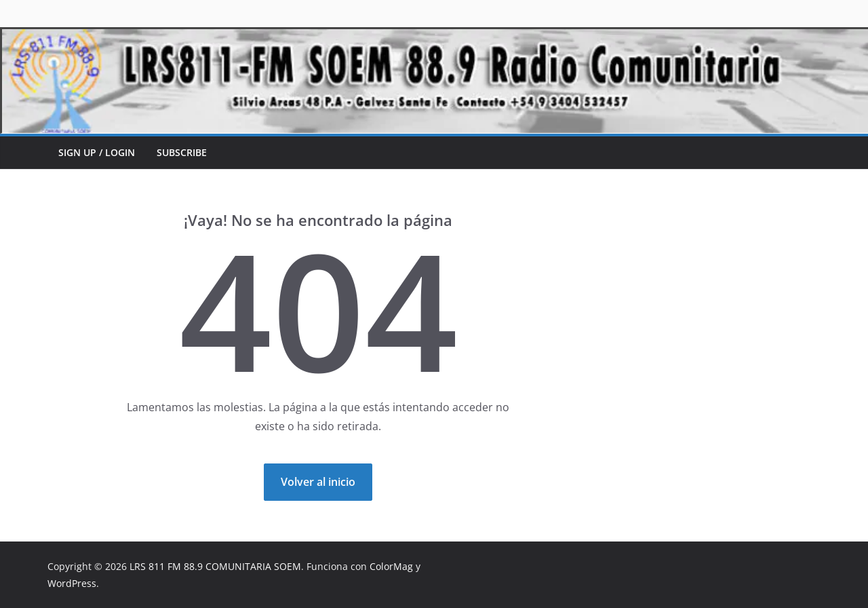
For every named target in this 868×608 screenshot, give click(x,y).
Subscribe (182, 152)
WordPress (72, 583)
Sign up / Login (97, 152)
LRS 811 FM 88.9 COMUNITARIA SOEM (215, 566)
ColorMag (391, 566)
